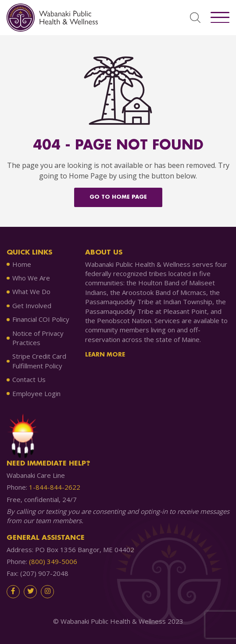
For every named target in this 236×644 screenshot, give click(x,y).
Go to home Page (118, 197)
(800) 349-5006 (53, 561)
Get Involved (32, 306)
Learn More (105, 355)
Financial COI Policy (41, 319)
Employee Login (36, 393)
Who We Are (31, 278)
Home (22, 264)
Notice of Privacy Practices (38, 338)
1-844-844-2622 (55, 487)
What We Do (31, 291)
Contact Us (29, 379)
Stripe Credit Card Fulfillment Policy (39, 361)
